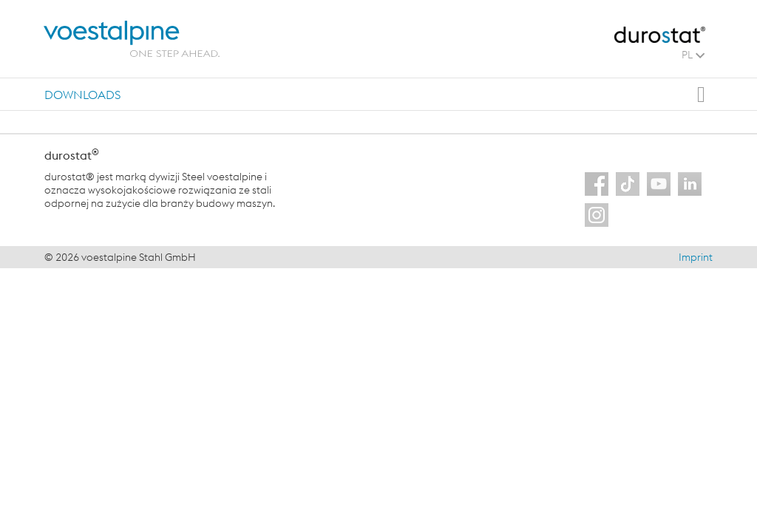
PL (693, 55)
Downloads (82, 95)
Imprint (696, 257)
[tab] (82, 94)
